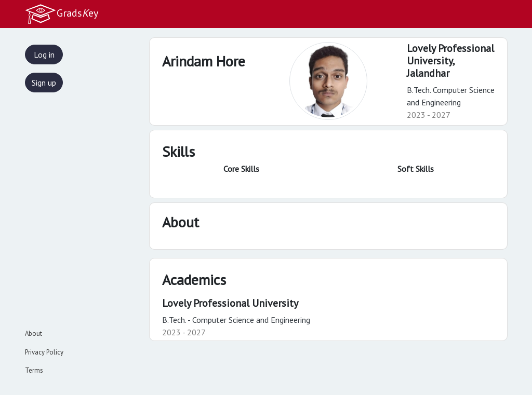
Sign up (44, 83)
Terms (34, 370)
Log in (44, 55)
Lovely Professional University (230, 303)
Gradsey (61, 14)
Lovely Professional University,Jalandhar (450, 61)
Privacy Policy (44, 352)
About (34, 333)
